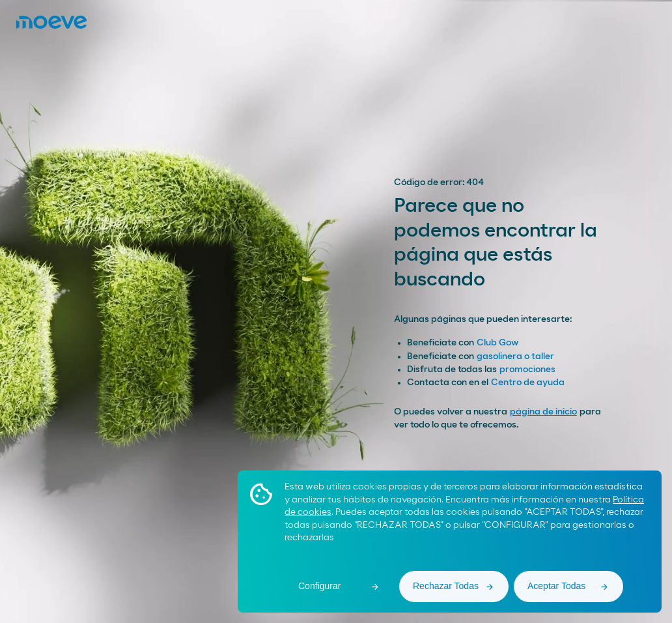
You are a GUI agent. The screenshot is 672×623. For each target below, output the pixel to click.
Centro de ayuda (528, 383)
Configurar (319, 586)
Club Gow (497, 343)
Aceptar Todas (556, 586)
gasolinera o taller (515, 356)
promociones (527, 369)
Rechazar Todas (446, 586)
